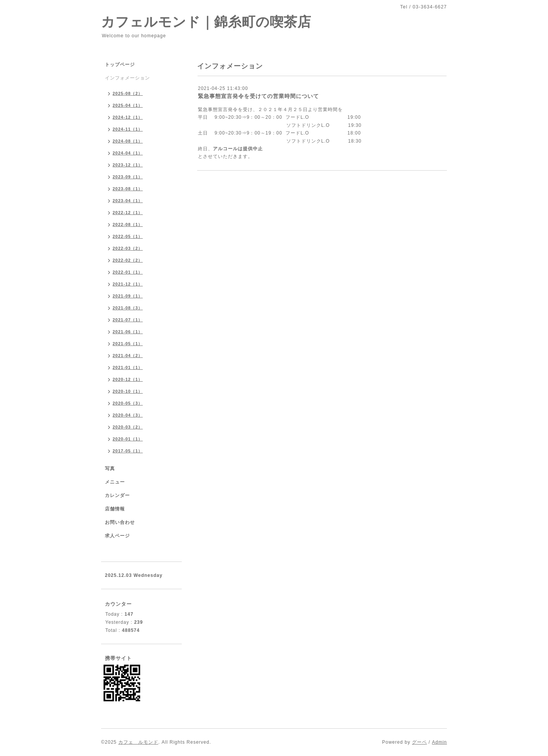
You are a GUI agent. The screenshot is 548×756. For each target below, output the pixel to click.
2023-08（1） (128, 189)
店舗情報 (115, 509)
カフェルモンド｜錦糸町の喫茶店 (206, 22)
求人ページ (117, 536)
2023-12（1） (128, 165)
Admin (439, 742)
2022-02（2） (128, 260)
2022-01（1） (128, 272)
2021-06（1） (128, 332)
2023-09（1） (128, 177)
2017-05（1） (128, 451)
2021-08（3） (128, 308)
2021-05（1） (128, 344)
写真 (110, 469)
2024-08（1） (128, 141)
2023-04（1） (128, 201)
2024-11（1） (128, 129)
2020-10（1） (128, 391)
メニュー (115, 482)
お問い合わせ (120, 522)
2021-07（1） (128, 320)
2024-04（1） (128, 153)
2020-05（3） (128, 403)
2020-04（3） (128, 415)
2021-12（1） (128, 284)
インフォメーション (127, 78)
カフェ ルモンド (138, 742)
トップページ (120, 65)
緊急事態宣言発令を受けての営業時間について (258, 96)
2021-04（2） (128, 356)
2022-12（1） (128, 213)
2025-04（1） (128, 105)
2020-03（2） (128, 427)
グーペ (419, 742)
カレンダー (117, 495)
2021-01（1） (128, 367)
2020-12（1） (128, 379)
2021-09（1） (128, 296)
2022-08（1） (128, 224)
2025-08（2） (128, 93)
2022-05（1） (128, 236)
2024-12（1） (128, 117)
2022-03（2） (128, 248)
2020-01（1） (128, 439)
